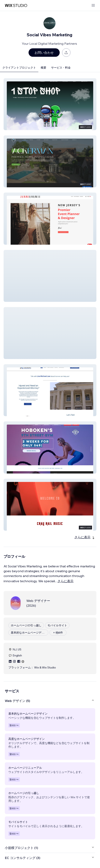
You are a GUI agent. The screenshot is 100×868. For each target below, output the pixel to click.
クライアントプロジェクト (19, 68)
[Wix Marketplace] (16, 6)
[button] (50, 104)
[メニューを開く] (93, 6)
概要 (44, 68)
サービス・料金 (61, 68)
